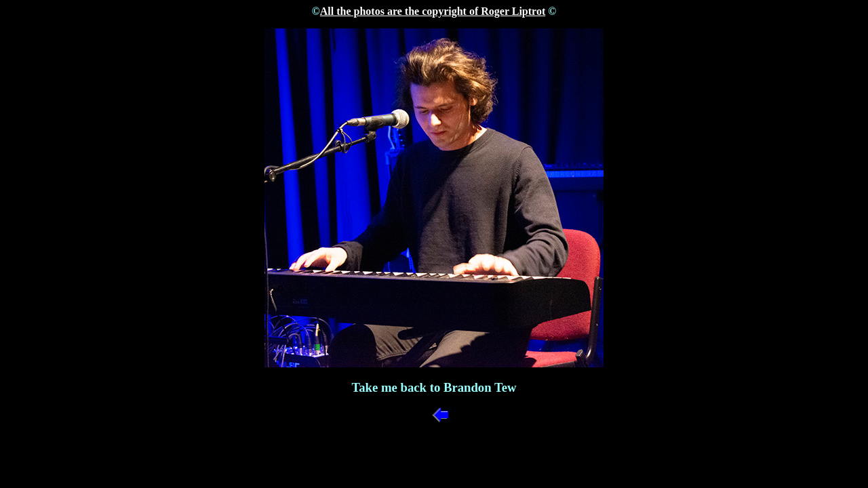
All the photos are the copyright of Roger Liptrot (433, 11)
